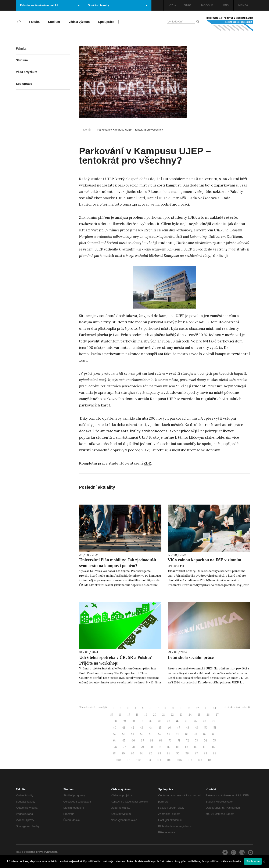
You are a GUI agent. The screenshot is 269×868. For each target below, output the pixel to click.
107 (190, 760)
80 (151, 747)
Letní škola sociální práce (191, 657)
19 (146, 715)
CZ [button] (173, 5)
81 (160, 747)
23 (181, 715)
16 (120, 715)
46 (169, 728)
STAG (188, 5)
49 (197, 728)
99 (215, 753)
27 (217, 715)
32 (151, 721)
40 (115, 728)
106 (180, 760)
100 (119, 760)
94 (169, 753)
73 (196, 741)
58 (169, 734)
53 (124, 734)
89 (123, 753)
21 (164, 715)
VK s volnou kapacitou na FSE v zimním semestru (205, 563)
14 (215, 708)
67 (142, 741)
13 (206, 708)
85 (196, 747)
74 (205, 741)
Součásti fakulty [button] (118, 5)
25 (199, 715)
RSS (19, 852)
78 (133, 747)
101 (129, 760)
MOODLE (207, 5)
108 (200, 760)
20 (155, 715)
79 (142, 747)
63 (214, 734)
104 (159, 760)
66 (133, 741)
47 (178, 728)
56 (151, 734)
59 (178, 734)
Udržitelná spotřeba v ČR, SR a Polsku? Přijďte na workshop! (116, 660)
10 (181, 708)
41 (124, 728)
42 (132, 728)
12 (198, 708)
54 (133, 734)
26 (208, 715)
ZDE (147, 463)
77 (124, 747)
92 (150, 753)
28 (115, 721)
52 (115, 734)
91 (141, 753)
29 (124, 721)
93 (159, 753)
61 (196, 734)
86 (205, 747)
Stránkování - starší (237, 707)
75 (214, 741)
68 (152, 741)
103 (149, 760)
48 (188, 728)
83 (178, 747)
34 (169, 721)
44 (151, 728)
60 (187, 734)
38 (205, 721)
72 (187, 741)
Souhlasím (253, 861)
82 (169, 747)
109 (210, 760)
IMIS (226, 5)
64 (115, 741)
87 (214, 747)
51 (215, 728)
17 (129, 715)
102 (139, 760)
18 (137, 715)
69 (161, 741)
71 (179, 741)
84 (187, 747)
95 (178, 753)
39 (214, 721)
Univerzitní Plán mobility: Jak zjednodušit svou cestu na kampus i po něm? (118, 563)
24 (190, 715)
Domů (87, 130)
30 (133, 721)
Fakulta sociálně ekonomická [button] (50, 5)
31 (142, 721)
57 (160, 734)
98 (205, 753)
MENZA (243, 5)
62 (205, 734)
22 (172, 715)
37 (196, 721)
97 (196, 753)
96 (187, 753)
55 (142, 734)
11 (189, 708)
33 (160, 721)
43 (142, 728)
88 (114, 753)
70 (170, 741)
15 (112, 715)
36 (187, 721)
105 (169, 760)
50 (206, 728)
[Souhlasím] (264, 861)
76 (115, 747)
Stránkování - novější (93, 707)
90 (132, 753)
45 (160, 728)
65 (124, 741)
